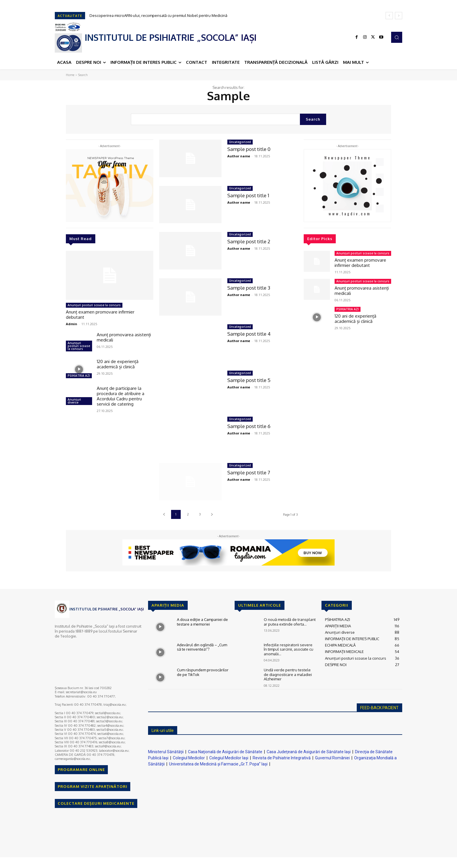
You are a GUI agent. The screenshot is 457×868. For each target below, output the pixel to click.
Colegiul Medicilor (189, 758)
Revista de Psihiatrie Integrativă (282, 758)
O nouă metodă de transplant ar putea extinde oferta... (290, 622)
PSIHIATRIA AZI (79, 376)
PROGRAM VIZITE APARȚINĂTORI (93, 786)
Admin (72, 324)
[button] (397, 37)
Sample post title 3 (249, 288)
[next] (399, 16)
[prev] (389, 16)
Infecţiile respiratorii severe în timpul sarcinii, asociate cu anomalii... (289, 649)
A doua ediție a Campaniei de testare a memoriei (202, 622)
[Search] (313, 119)
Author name (239, 156)
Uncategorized (240, 142)
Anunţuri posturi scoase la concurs (94, 305)
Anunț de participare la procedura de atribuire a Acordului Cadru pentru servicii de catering (121, 396)
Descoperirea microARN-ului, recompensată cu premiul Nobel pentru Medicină (158, 15)
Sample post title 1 (248, 195)
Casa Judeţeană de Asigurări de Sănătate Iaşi (309, 752)
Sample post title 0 (249, 149)
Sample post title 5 (249, 380)
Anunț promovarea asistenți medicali (124, 337)
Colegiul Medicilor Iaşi (229, 758)
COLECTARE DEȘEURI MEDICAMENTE (96, 803)
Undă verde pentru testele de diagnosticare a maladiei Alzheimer (288, 674)
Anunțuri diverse (74, 401)
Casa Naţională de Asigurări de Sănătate (225, 752)
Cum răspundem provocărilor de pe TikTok (203, 672)
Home (70, 75)
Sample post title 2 (249, 241)
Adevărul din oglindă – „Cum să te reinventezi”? (202, 647)
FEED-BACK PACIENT (379, 708)
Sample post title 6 (249, 426)
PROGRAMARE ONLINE (81, 770)
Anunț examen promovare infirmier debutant (100, 315)
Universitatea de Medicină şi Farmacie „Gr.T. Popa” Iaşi (218, 764)
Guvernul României (332, 758)
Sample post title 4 (249, 334)
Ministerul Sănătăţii (166, 752)
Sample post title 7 (249, 472)
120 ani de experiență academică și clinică (118, 364)
